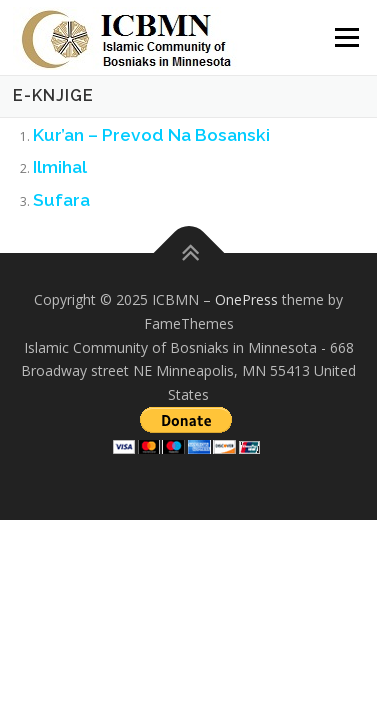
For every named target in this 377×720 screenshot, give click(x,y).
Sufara (61, 200)
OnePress (246, 299)
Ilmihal (60, 167)
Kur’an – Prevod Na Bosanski (151, 135)
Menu (345, 37)
